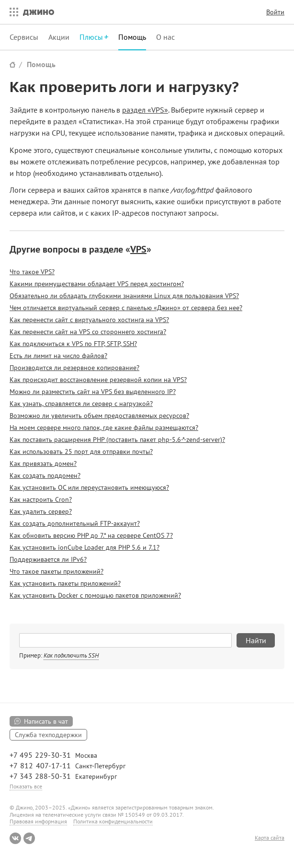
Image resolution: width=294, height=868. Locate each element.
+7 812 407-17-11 (40, 765)
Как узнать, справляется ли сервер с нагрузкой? (81, 404)
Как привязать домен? (43, 463)
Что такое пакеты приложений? (57, 571)
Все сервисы (11, 12)
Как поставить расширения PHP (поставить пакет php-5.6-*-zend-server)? (117, 440)
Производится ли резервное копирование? (74, 368)
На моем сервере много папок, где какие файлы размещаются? (104, 428)
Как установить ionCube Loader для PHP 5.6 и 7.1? (85, 547)
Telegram (29, 838)
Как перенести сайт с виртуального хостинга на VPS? (89, 320)
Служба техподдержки (48, 735)
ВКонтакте (15, 838)
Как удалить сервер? (41, 511)
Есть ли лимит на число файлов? (58, 356)
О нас (165, 37)
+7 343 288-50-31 (40, 776)
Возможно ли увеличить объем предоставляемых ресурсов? (99, 416)
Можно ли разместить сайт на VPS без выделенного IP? (93, 392)
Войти (275, 12)
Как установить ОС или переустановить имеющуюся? (89, 487)
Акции (59, 37)
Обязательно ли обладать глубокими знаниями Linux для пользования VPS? (124, 296)
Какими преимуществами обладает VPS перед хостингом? (97, 284)
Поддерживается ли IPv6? (48, 559)
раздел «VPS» (145, 110)
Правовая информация (38, 821)
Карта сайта (270, 838)
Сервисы (24, 37)
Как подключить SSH (71, 655)
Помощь (132, 37)
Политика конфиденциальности (113, 821)
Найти (256, 640)
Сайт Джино (12, 64)
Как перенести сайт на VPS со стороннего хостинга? (88, 332)
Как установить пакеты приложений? (65, 583)
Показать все (26, 786)
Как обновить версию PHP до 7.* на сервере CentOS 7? (91, 535)
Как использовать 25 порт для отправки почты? (81, 451)
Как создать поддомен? (45, 475)
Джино (39, 12)
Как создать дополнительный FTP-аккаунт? (75, 523)
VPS (138, 249)
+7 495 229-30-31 (40, 755)
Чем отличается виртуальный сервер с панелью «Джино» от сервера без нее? (126, 308)
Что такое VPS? (32, 272)
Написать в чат (46, 721)
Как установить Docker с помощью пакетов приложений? (95, 595)
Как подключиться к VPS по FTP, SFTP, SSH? (73, 344)
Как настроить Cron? (41, 499)
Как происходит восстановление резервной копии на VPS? (98, 380)
